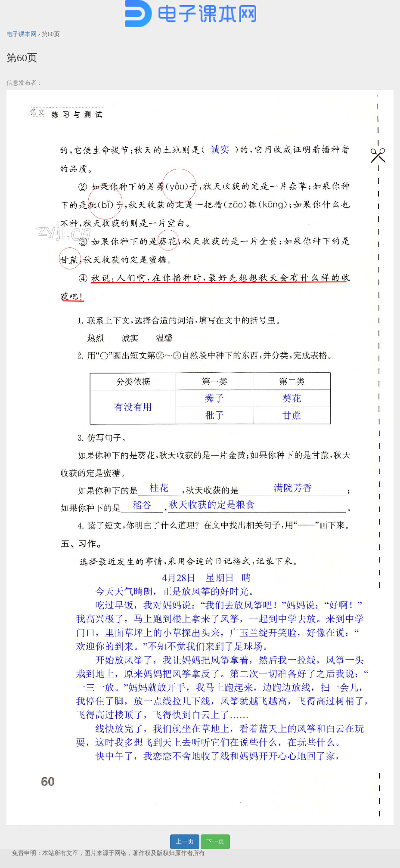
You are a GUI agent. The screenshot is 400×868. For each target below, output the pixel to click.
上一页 (185, 842)
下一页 (215, 842)
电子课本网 (22, 34)
